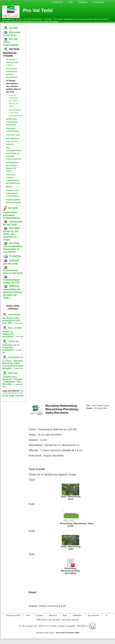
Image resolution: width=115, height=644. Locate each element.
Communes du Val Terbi (13, 223)
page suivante (16, 396)
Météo (9, 187)
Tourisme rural (13, 135)
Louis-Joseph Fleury (100, 405)
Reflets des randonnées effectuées (12, 122)
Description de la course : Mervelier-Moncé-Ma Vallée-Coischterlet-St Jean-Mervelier (13, 363)
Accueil (19, 19)
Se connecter (99, 2)
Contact (40, 615)
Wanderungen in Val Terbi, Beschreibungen (16, 113)
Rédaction (83, 2)
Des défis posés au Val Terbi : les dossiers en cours (12, 234)
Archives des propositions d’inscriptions (13, 193)
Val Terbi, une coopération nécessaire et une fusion (13, 248)
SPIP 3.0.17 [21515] (47, 626)
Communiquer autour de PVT (11, 280)
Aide (65, 615)
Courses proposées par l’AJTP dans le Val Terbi (14, 101)
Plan (71, 2)
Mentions (53, 615)
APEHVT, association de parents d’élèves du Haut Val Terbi (13, 292)
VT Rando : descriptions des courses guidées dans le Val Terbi (81, 19)
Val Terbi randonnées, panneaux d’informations (12, 213)
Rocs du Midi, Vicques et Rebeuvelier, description (12, 332)
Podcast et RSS (14, 615)
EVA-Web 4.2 (86, 626)
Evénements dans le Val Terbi (13, 270)
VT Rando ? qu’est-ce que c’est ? (12, 62)
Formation (12, 256)
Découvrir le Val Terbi (12, 34)
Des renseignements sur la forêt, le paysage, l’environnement (14, 153)
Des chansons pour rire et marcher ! (13, 141)
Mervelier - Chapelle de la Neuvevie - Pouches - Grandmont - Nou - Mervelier (12, 379)
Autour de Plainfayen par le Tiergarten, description (11, 346)
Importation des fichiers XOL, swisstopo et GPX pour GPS (11, 319)
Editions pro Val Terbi (11, 262)
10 (6, 396)
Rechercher (58, 2)
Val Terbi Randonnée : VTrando (38, 19)
